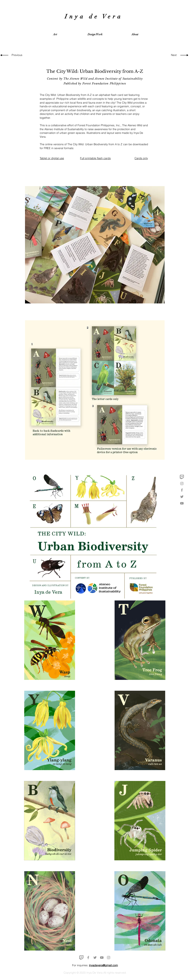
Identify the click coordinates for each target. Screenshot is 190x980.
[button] (55, 34)
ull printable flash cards (96, 158)
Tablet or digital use (52, 158)
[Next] (173, 55)
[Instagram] (182, 484)
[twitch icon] (182, 477)
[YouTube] (182, 503)
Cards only (141, 158)
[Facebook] (182, 490)
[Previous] (18, 55)
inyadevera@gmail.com (103, 965)
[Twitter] (182, 497)
